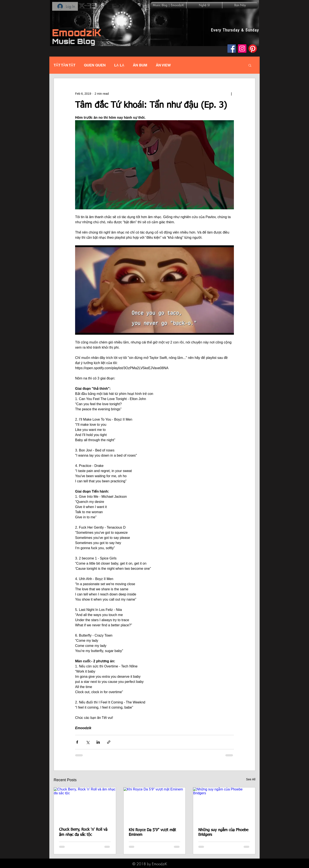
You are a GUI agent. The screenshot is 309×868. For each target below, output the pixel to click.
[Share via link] (109, 742)
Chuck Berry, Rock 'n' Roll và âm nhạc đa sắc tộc (83, 832)
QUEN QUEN (95, 65)
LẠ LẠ (119, 65)
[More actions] (231, 94)
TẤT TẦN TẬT (64, 65)
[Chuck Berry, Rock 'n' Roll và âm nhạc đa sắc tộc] (85, 805)
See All (251, 779)
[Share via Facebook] (77, 742)
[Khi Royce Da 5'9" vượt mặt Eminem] (155, 805)
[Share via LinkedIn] (98, 742)
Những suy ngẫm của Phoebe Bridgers (223, 832)
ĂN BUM (140, 65)
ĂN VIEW (163, 65)
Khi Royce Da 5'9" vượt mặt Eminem (152, 832)
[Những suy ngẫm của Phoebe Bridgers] (224, 805)
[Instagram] (242, 49)
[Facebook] (232, 49)
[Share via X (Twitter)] (88, 742)
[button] (250, 65)
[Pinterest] (253, 49)
